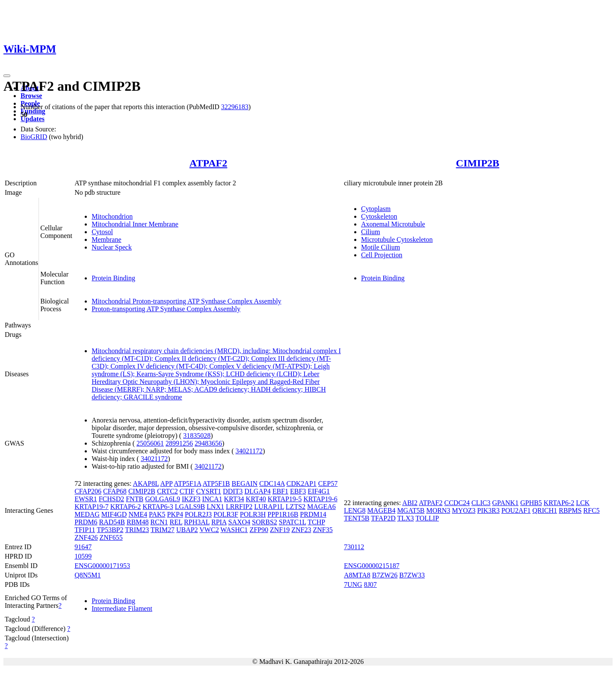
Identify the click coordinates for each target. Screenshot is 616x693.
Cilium (370, 232)
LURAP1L (269, 507)
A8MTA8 (357, 575)
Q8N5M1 (87, 575)
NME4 (138, 514)
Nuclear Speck (112, 247)
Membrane (106, 239)
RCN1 (159, 522)
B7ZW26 (385, 575)
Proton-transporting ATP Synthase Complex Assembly (166, 309)
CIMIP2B (478, 163)
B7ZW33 (412, 575)
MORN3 (438, 510)
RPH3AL (197, 522)
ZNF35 (323, 530)
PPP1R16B (283, 514)
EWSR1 (86, 499)
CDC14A (272, 483)
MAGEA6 (321, 507)
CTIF (187, 491)
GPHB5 (531, 503)
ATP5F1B (216, 483)
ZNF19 (280, 530)
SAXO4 (240, 522)
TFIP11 (85, 530)
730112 (354, 547)
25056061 (150, 443)
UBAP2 (187, 530)
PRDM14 (313, 514)
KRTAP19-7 (92, 507)
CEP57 (328, 483)
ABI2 (410, 503)
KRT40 (256, 499)
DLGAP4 (257, 491)
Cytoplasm (376, 209)
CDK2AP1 (302, 483)
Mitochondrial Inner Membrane (135, 224)
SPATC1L (293, 522)
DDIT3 (233, 491)
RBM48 (138, 522)
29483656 (208, 443)
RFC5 (592, 510)
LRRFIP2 (239, 507)
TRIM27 (163, 530)
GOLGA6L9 (163, 499)
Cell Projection (382, 255)
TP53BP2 (110, 530)
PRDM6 (86, 522)
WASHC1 (234, 530)
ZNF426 (86, 537)
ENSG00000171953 (102, 566)
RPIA (219, 522)
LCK (583, 503)
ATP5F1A (187, 483)
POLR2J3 (198, 514)
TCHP (316, 522)
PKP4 (175, 514)
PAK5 (157, 514)
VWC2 (209, 530)
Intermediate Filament (122, 608)
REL (176, 522)
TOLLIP (427, 518)
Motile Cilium (381, 247)
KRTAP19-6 (320, 499)
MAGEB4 (382, 510)
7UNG (353, 584)
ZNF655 (111, 537)
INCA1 (212, 499)
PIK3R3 (489, 510)
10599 (83, 556)
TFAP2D (383, 518)
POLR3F (226, 514)
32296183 (235, 107)
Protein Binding (113, 278)
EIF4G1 (319, 491)
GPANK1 (506, 503)
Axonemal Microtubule (393, 224)
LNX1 (215, 507)
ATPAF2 (208, 163)
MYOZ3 (463, 510)
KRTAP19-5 (285, 499)
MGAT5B (411, 510)
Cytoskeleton (379, 216)
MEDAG (87, 514)
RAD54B (112, 522)
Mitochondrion (112, 216)
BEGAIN (245, 483)
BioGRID (34, 137)
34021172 (249, 451)
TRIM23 (137, 530)
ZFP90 (259, 530)
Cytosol (102, 232)
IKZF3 (191, 499)
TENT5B (357, 518)
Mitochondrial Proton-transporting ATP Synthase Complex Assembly (186, 301)
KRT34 (234, 499)
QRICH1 (545, 510)
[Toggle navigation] (7, 76)
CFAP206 (88, 491)
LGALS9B (190, 507)
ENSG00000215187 (372, 566)
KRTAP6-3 (158, 507)
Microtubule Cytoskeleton (397, 239)
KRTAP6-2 (126, 507)
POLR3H (253, 514)
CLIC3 (481, 503)
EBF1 (280, 491)
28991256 (179, 443)
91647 (83, 547)
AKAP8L (146, 483)
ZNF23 (301, 530)
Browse (31, 96)
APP (166, 483)
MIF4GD (114, 514)
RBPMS (570, 510)
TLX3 (405, 518)
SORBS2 (265, 522)
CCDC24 (457, 503)
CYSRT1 (209, 491)
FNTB (135, 499)
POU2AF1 (516, 510)
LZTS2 (296, 507)
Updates (33, 119)
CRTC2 (167, 491)
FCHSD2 (112, 499)
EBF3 (298, 491)
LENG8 (355, 510)
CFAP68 (115, 491)
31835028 (197, 436)
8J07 (370, 584)
